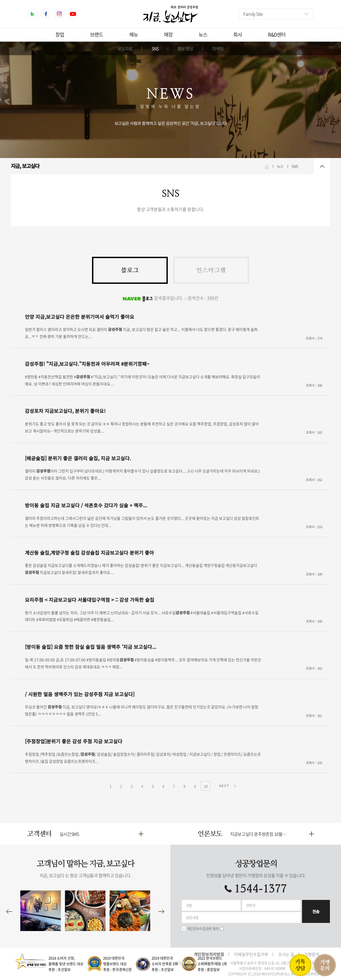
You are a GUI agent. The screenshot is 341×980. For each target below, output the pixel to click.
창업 (60, 34)
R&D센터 (277, 34)
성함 (189, 905)
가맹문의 (312, 954)
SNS (155, 48)
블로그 (130, 270)
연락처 (251, 905)
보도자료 (125, 48)
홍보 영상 (185, 48)
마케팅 (218, 48)
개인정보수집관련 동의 (203, 928)
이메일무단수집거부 (251, 954)
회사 (238, 34)
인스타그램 (211, 270)
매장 (168, 34)
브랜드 (97, 34)
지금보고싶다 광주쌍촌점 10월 (260, 834)
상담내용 (192, 917)
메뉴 (134, 34)
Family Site (253, 14)
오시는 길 (286, 954)
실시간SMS (69, 834)
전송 (316, 911)
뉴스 (203, 34)
